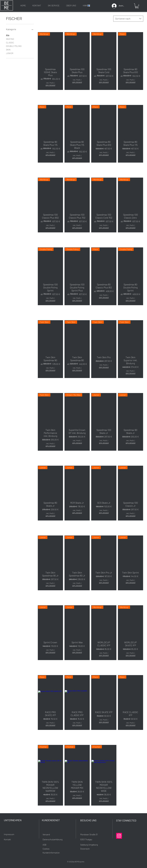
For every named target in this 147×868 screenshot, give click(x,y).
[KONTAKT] (37, 5)
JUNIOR (10, 53)
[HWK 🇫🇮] (86, 5)
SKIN (8, 49)
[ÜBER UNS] (71, 5)
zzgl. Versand (50, 85)
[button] (137, 6)
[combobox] (128, 19)
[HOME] (23, 5)
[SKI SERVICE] (54, 5)
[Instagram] (119, 836)
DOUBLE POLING (14, 46)
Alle (8, 35)
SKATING (10, 39)
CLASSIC (10, 42)
